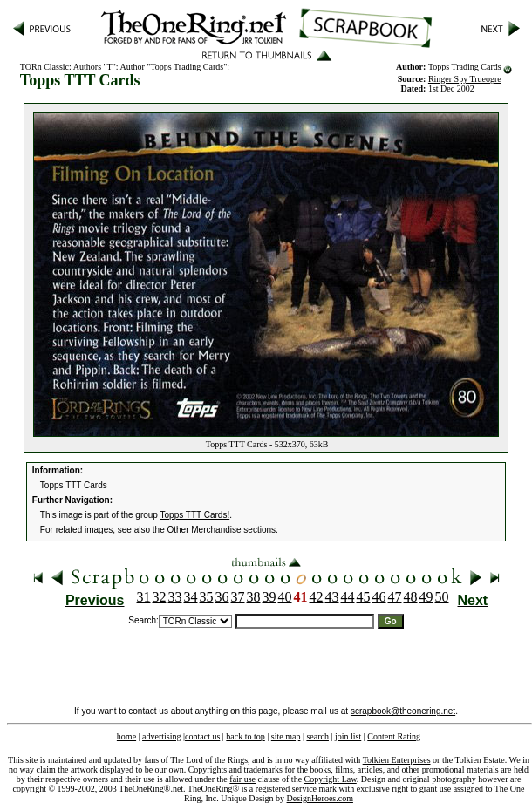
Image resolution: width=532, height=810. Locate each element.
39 (269, 597)
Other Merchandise (205, 530)
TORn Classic (44, 67)
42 (317, 597)
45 (364, 597)
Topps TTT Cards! (195, 515)
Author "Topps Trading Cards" (174, 67)
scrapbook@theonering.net (403, 711)
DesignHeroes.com (320, 798)
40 (285, 597)
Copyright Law (331, 779)
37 (238, 597)
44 (348, 597)
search (317, 736)
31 (144, 597)
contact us (202, 736)
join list (348, 736)
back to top (245, 736)
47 (395, 597)
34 (191, 597)
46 (379, 597)
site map (286, 736)
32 (160, 597)
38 (254, 597)
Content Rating (394, 736)
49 (426, 597)
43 (332, 597)
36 (222, 597)
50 (442, 597)
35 (207, 597)
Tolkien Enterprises (397, 760)
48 (411, 597)
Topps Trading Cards (465, 67)
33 (175, 597)
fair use (242, 779)
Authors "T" (95, 67)
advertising (161, 736)
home (126, 736)
